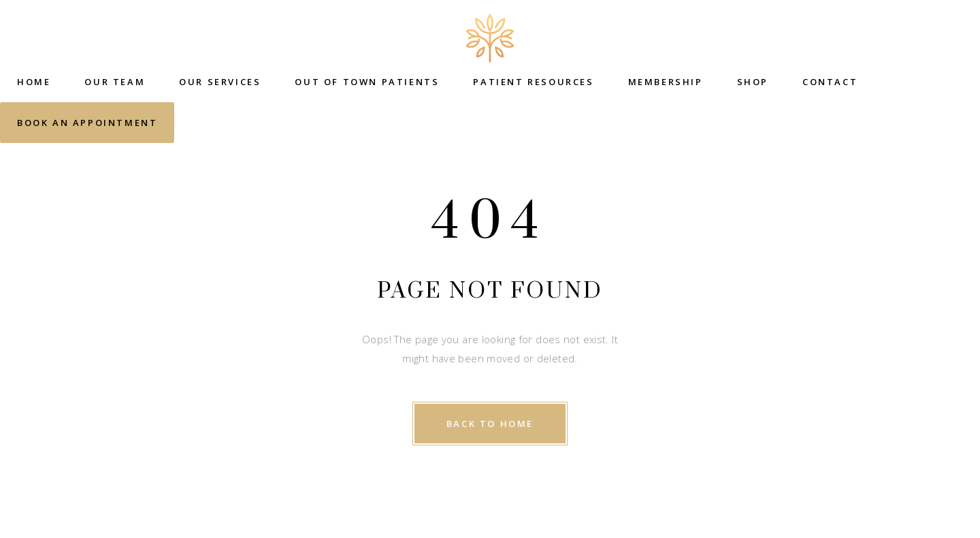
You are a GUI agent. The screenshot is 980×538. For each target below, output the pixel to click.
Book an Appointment (87, 123)
